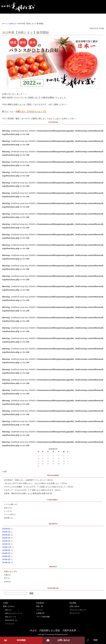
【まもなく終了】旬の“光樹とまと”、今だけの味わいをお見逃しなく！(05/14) (35, 483)
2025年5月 (6, 532)
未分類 (7, 518)
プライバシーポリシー (78, 610)
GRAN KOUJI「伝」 (12, 620)
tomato (7, 582)
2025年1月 (6, 544)
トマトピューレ (10, 624)
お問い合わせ (74, 606)
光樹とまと (9, 571)
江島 (6, 575)
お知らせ (12, 24)
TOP (95, 640)
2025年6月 (6, 529)
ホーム (5, 24)
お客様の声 (84, 17)
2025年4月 (6, 535)
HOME (7, 17)
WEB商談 (21, 640)
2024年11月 (7, 547)
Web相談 (73, 603)
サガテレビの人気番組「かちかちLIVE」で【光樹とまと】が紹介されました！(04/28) (38, 487)
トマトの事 (9, 504)
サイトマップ (74, 613)
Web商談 (99, 17)
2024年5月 (6, 553)
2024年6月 (6, 550)
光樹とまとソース (11, 617)
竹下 (6, 578)
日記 (6, 508)
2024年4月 (6, 556)
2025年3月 (6, 538)
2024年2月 (6, 563)
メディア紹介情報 (43, 617)
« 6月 (4, 472)
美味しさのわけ (23, 17)
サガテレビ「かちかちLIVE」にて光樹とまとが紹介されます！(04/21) (32, 490)
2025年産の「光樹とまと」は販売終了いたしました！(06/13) (28, 480)
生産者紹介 (39, 17)
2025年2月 (6, 541)
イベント (69, 17)
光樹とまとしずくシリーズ (13, 613)
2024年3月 (6, 559)
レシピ (7, 511)
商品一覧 (54, 17)
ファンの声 (9, 515)
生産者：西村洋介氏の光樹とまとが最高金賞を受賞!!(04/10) (28, 493)
